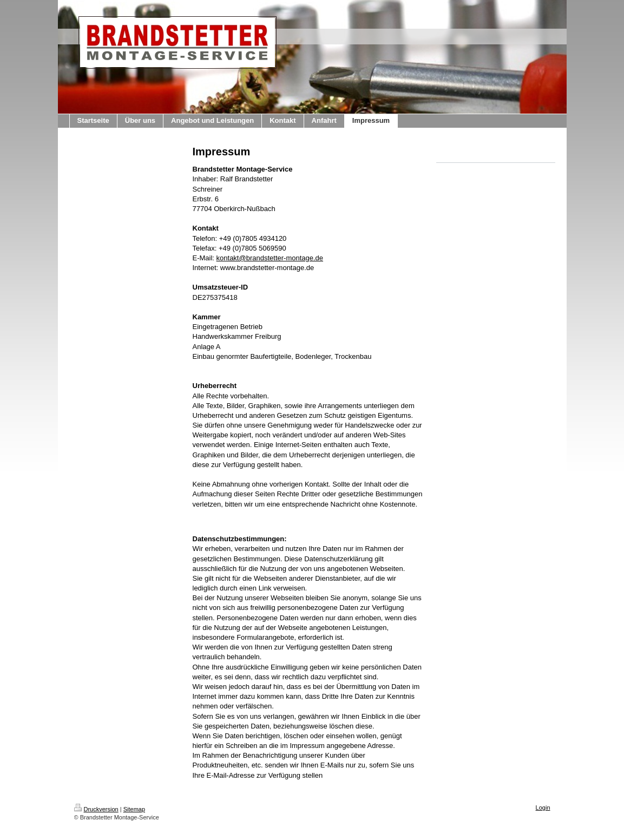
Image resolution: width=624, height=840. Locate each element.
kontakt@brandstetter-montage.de (270, 258)
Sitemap (134, 809)
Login (543, 808)
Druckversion (96, 809)
